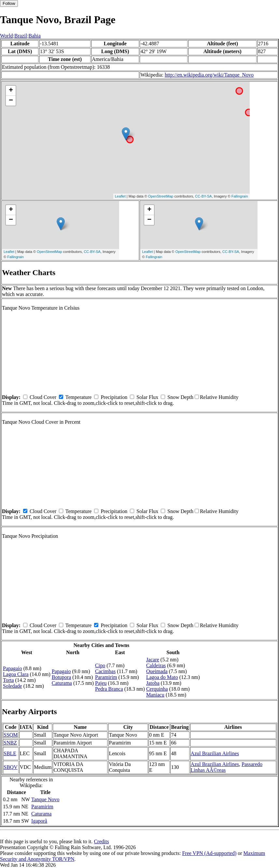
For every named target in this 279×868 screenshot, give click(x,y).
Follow (9, 3)
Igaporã (39, 821)
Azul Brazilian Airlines (215, 753)
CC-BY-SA (203, 196)
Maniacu (155, 695)
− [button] (11, 101)
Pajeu (101, 683)
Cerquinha (157, 689)
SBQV (11, 767)
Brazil (21, 36)
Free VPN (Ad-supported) (209, 853)
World (7, 36)
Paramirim (106, 677)
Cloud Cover (43, 397)
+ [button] (11, 91)
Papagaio (13, 668)
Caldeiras (156, 665)
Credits (101, 841)
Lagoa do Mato (162, 677)
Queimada (157, 671)
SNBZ (10, 743)
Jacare (153, 660)
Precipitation (114, 397)
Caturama (62, 683)
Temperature (79, 397)
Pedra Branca (109, 689)
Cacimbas (105, 671)
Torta (8, 680)
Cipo (100, 665)
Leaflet (120, 196)
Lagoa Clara (16, 674)
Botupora (62, 677)
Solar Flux (147, 397)
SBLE (10, 753)
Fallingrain (240, 196)
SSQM (11, 735)
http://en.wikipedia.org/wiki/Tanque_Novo (209, 75)
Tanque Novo (45, 799)
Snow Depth (180, 397)
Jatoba (153, 683)
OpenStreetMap (161, 196)
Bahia (35, 36)
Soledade (13, 686)
